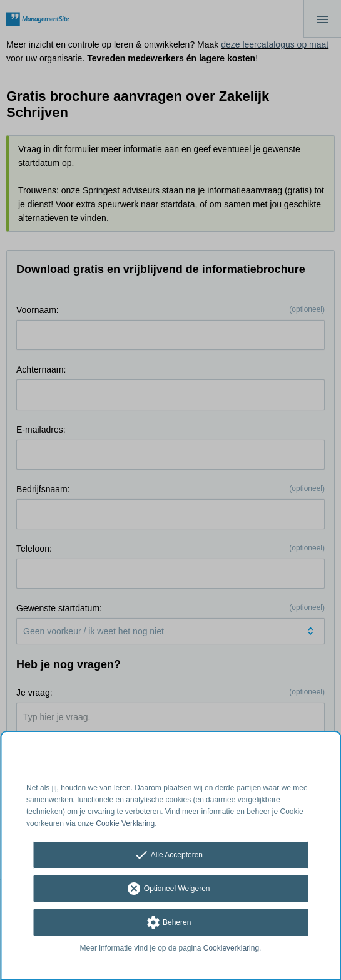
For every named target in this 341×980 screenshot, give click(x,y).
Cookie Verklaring (125, 823)
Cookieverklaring (231, 948)
